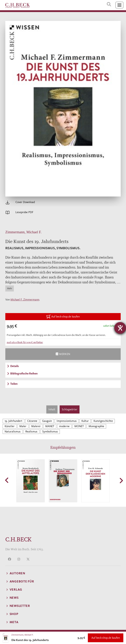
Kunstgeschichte (103, 421)
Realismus (31, 431)
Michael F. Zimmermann (25, 300)
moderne (64, 426)
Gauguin (47, 421)
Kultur (85, 421)
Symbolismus (50, 431)
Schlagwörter (70, 409)
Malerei (36, 426)
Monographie (96, 426)
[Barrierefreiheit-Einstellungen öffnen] (120, 328)
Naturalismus (13, 431)
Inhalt (52, 409)
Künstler (10, 426)
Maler (23, 426)
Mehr (10, 288)
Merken (63, 354)
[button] (7, 480)
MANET (50, 426)
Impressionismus (67, 421)
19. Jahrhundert (13, 421)
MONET (79, 426)
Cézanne (32, 421)
